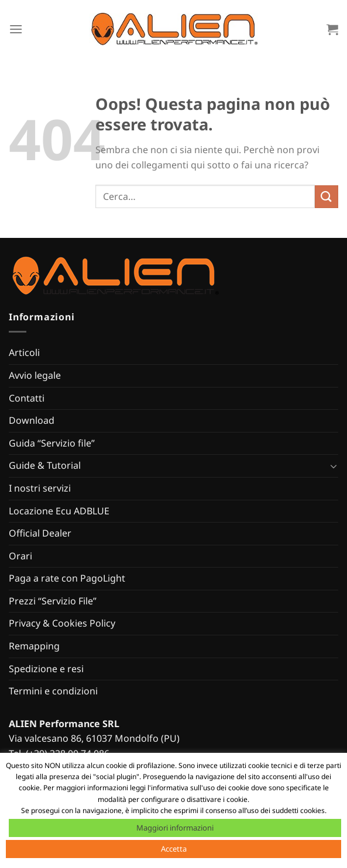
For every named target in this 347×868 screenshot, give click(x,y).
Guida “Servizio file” (52, 443)
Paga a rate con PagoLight (67, 578)
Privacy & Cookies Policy (62, 623)
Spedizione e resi (46, 669)
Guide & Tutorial (45, 465)
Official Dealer (40, 533)
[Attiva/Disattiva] (334, 466)
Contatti (27, 398)
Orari (20, 556)
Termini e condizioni (53, 691)
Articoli (24, 352)
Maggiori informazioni (175, 828)
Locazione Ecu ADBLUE (59, 511)
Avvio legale (35, 375)
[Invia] (327, 197)
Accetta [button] (174, 849)
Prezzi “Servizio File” (53, 601)
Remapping (34, 646)
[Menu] (16, 29)
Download (32, 420)
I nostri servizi (40, 488)
